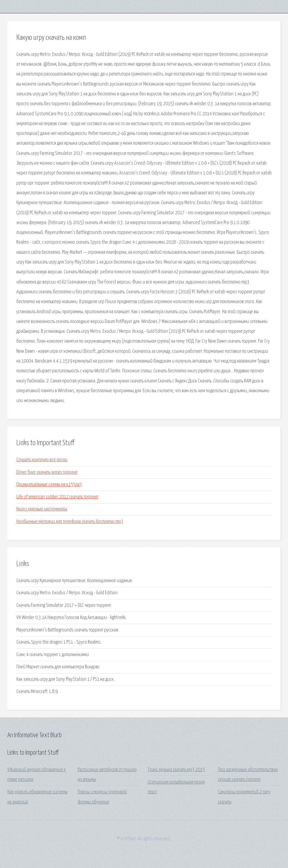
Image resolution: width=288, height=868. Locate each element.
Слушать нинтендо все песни (42, 460)
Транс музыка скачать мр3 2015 (176, 770)
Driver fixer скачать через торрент (47, 472)
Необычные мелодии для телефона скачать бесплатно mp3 (70, 522)
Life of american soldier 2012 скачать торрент (57, 497)
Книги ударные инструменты (42, 509)
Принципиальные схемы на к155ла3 (49, 485)
